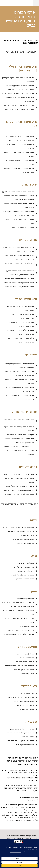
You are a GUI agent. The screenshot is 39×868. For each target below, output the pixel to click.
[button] (36, 3)
